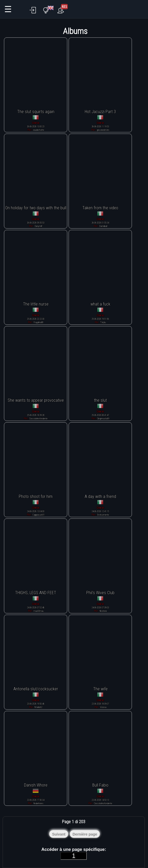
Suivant (59, 834)
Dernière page (85, 834)
